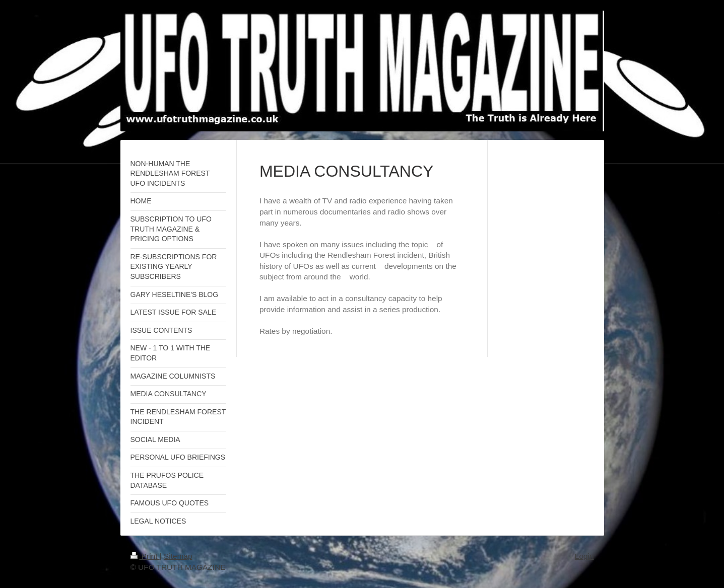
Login (584, 556)
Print (145, 556)
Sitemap (178, 556)
